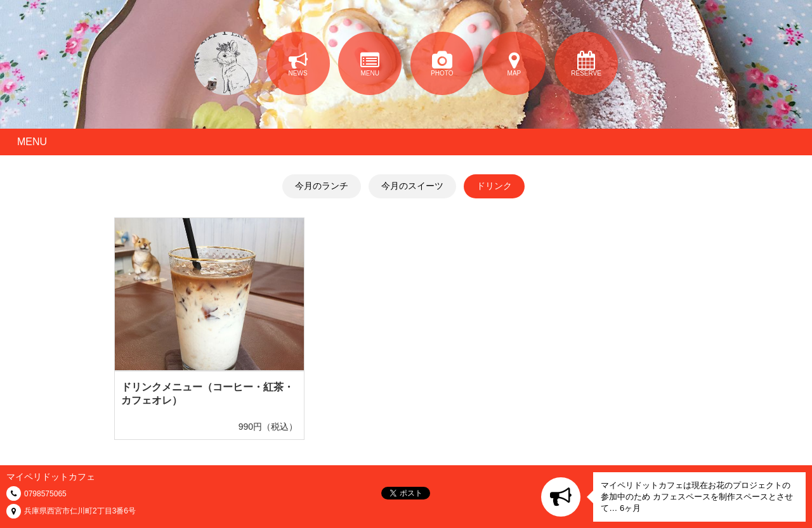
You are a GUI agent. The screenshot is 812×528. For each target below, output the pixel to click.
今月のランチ (322, 186)
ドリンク (494, 186)
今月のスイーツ (412, 186)
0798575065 (45, 494)
